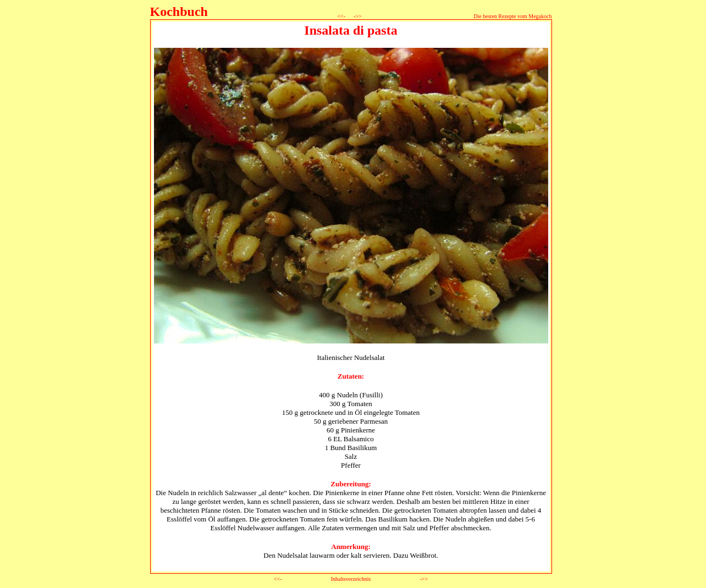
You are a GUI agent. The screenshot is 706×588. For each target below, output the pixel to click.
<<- (342, 16)
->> (357, 16)
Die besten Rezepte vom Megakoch (512, 16)
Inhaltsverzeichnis (351, 579)
